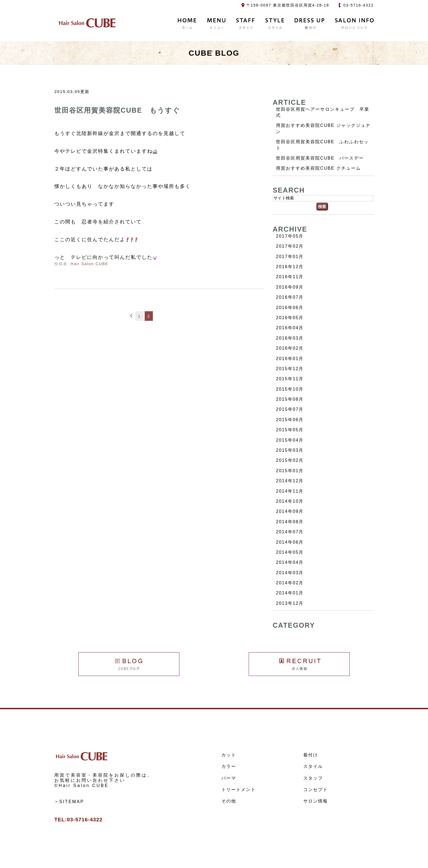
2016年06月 (290, 308)
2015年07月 (290, 409)
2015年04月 (290, 440)
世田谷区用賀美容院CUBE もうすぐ (117, 110)
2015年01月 (290, 471)
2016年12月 (290, 267)
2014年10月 (290, 501)
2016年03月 (290, 338)
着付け (311, 755)
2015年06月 (290, 420)
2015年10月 (290, 389)
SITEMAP (72, 802)
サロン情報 (316, 801)
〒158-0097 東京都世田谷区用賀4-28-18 (288, 5)
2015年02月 (290, 460)
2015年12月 (290, 369)
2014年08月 (290, 522)
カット (229, 755)
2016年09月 (290, 287)
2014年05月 (290, 552)
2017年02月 (290, 246)
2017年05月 (290, 236)
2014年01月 (290, 593)
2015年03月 (290, 450)
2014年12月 (290, 481)
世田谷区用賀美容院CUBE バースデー (320, 158)
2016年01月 (290, 359)
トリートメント (239, 790)
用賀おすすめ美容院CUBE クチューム (318, 168)
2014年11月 (290, 491)
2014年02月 (290, 583)
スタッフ (313, 778)
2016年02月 (290, 348)
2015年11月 (290, 379)
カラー (229, 766)
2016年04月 (290, 328)
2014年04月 (290, 562)
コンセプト (316, 790)
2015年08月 (290, 399)
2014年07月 (290, 532)
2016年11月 (290, 277)
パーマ (229, 778)
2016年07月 (290, 297)
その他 (229, 801)
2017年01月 (290, 257)
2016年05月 (290, 318)
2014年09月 (290, 511)
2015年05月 (290, 430)
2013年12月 (290, 603)
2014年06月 (290, 542)
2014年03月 (290, 573)
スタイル (313, 766)
